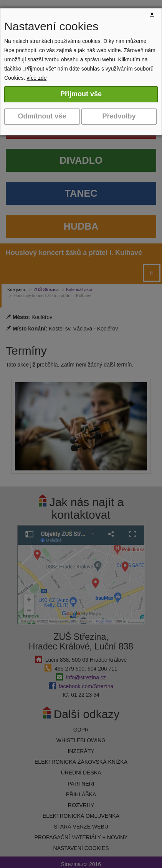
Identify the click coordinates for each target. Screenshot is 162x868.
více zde (36, 78)
